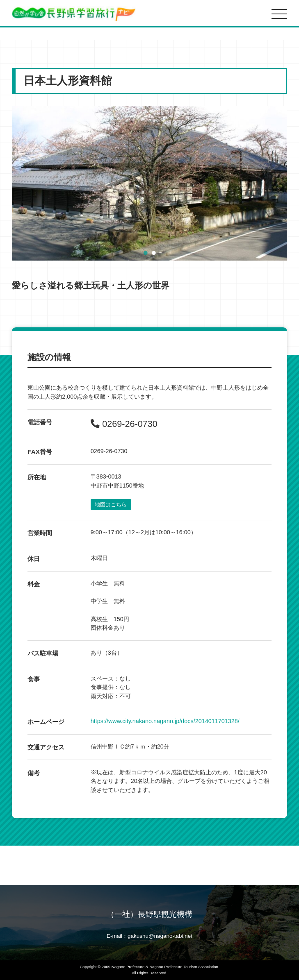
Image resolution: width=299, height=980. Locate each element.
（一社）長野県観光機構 (149, 914)
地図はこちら (111, 505)
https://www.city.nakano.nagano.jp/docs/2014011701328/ (165, 721)
